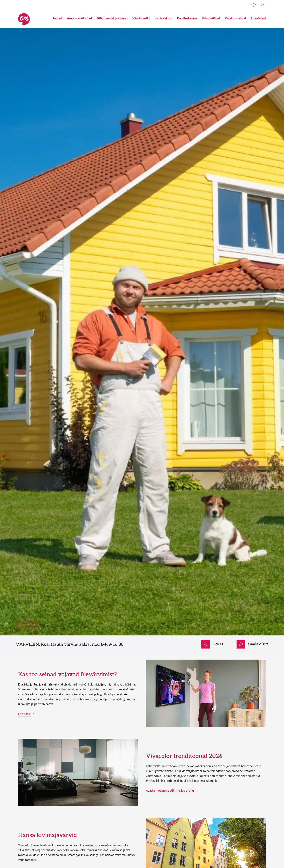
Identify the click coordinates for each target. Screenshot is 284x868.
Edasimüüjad (211, 18)
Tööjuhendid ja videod (112, 18)
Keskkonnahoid (235, 18)
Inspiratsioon (163, 18)
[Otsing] (263, 5)
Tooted (57, 18)
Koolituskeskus (187, 18)
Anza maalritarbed (80, 18)
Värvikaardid (141, 18)
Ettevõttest (258, 18)
